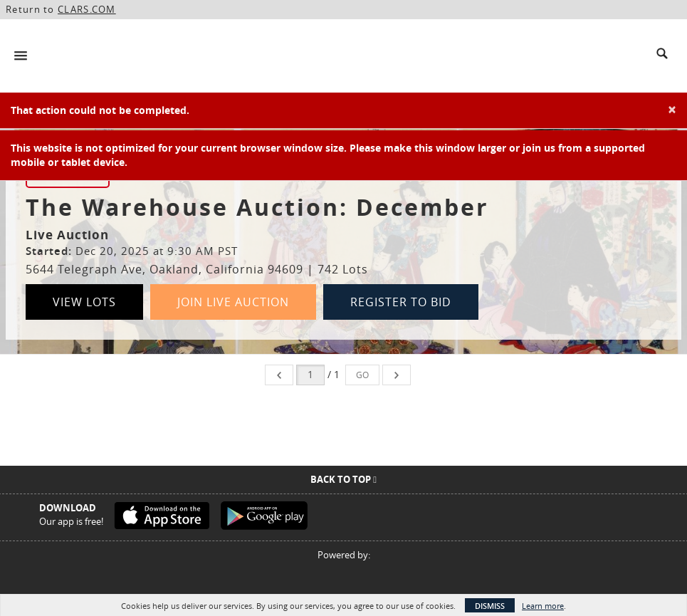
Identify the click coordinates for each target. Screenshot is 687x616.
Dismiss (490, 606)
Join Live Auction (233, 302)
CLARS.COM (87, 9)
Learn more (543, 606)
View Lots (84, 302)
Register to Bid (401, 302)
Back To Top (343, 479)
